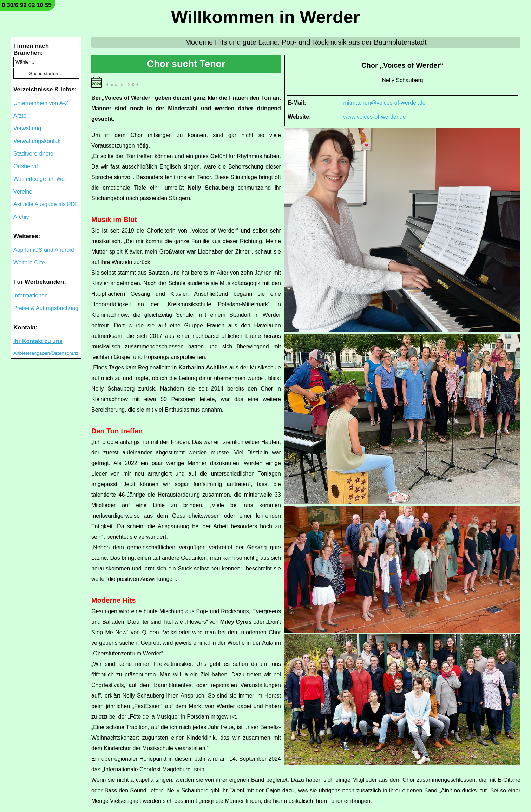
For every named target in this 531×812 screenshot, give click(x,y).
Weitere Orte (29, 263)
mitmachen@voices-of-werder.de (385, 103)
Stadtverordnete (33, 154)
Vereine (23, 192)
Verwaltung (27, 128)
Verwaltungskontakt (38, 141)
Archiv (21, 217)
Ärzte (20, 116)
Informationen (31, 296)
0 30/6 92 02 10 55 (27, 5)
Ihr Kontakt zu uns (38, 341)
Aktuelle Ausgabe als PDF (46, 204)
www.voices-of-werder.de (375, 117)
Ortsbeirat (26, 166)
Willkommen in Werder (265, 17)
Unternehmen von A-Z (41, 103)
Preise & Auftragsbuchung (46, 308)
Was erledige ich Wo (39, 179)
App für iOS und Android (44, 250)
